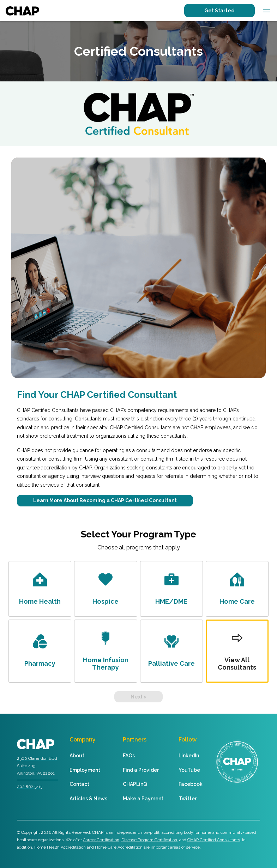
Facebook (191, 784)
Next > (138, 697)
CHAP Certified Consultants (214, 840)
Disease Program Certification (149, 840)
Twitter (188, 799)
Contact (79, 784)
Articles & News (88, 799)
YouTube (189, 770)
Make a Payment (143, 799)
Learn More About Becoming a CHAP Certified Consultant (105, 500)
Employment (85, 770)
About (77, 756)
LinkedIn (189, 756)
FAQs (129, 756)
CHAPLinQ (135, 784)
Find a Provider (141, 770)
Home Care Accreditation (119, 847)
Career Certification (101, 840)
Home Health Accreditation (60, 847)
